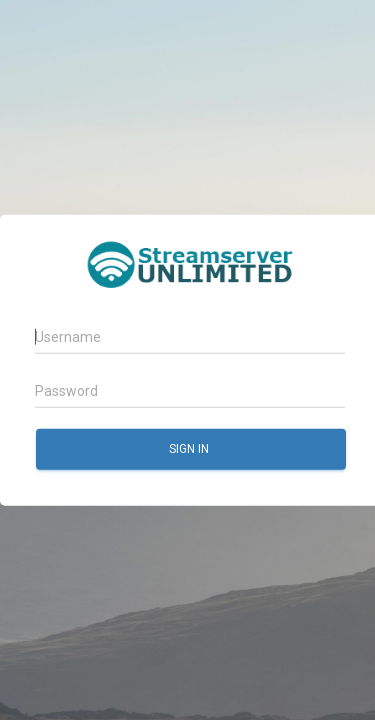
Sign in (190, 449)
